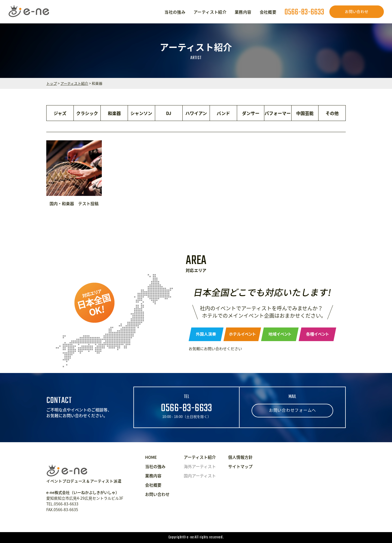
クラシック (87, 113)
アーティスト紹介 (210, 12)
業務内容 (243, 12)
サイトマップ (240, 466)
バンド (223, 113)
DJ (169, 113)
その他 (332, 113)
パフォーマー (278, 113)
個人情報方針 (240, 457)
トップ (52, 83)
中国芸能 (305, 113)
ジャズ (60, 113)
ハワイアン (196, 113)
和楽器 (114, 113)
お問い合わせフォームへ (293, 410)
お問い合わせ (157, 494)
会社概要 (268, 12)
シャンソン (141, 113)
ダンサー (251, 113)
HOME (151, 457)
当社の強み (175, 12)
